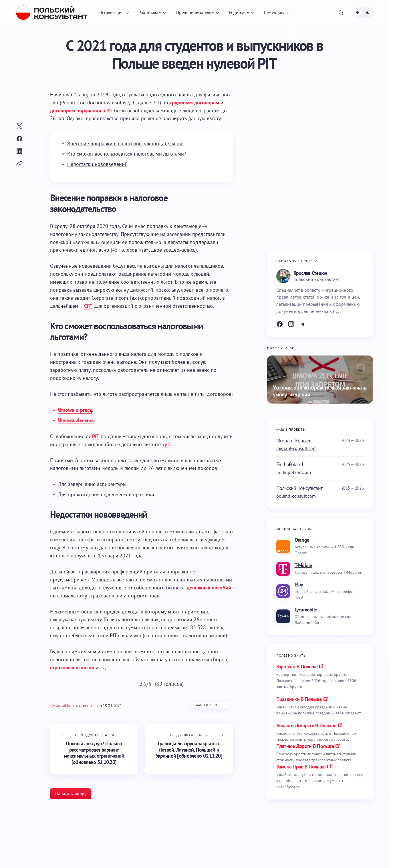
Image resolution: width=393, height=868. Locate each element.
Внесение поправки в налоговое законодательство (125, 143)
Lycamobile (306, 610)
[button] (341, 13)
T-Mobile (303, 565)
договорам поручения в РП (81, 111)
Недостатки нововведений (97, 164)
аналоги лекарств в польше (306, 725)
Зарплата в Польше (297, 667)
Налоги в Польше (211, 705)
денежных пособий (209, 588)
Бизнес (73, 861)
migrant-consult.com (296, 448)
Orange (302, 540)
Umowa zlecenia (76, 420)
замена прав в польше (301, 767)
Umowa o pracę (75, 410)
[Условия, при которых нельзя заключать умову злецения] (320, 380)
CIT (88, 306)
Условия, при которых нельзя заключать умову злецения (320, 391)
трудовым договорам (194, 103)
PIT (96, 436)
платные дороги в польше (305, 746)
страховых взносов (72, 667)
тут (166, 444)
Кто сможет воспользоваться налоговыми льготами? (127, 154)
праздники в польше (299, 699)
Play (299, 584)
